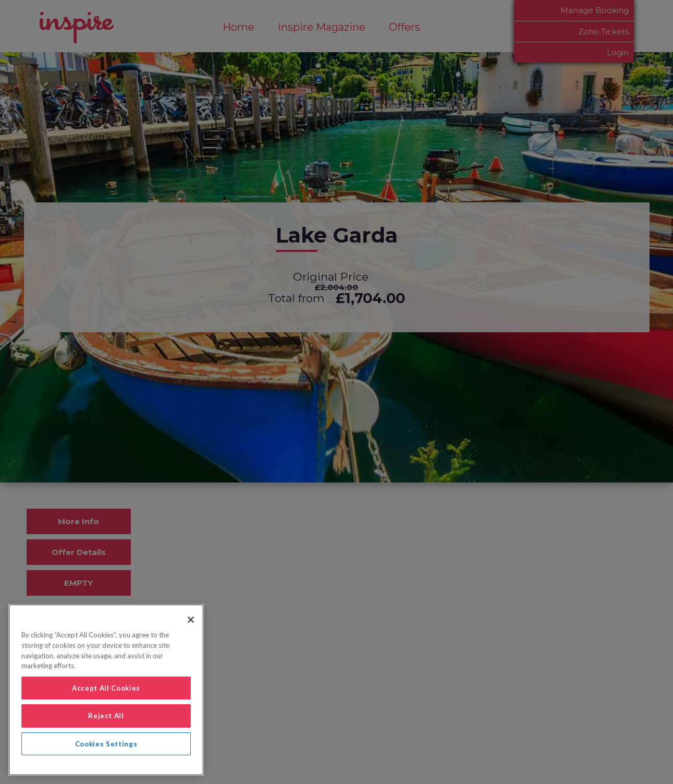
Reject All (106, 716)
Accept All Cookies (106, 688)
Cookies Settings (106, 744)
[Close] (191, 620)
